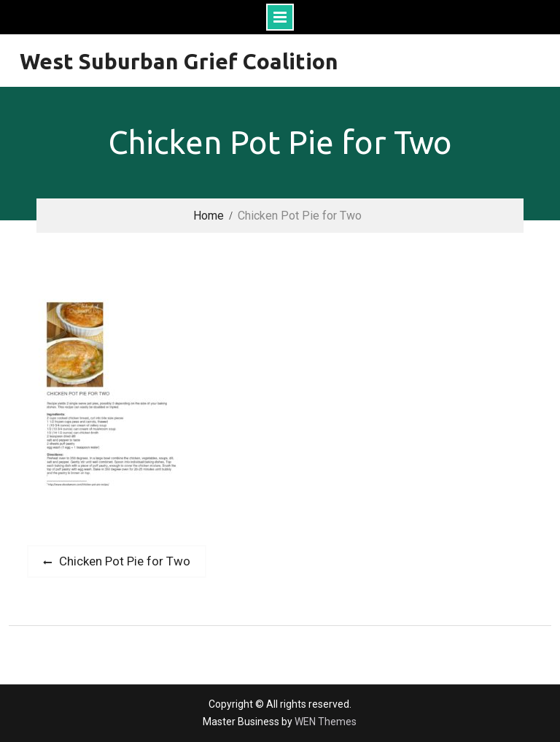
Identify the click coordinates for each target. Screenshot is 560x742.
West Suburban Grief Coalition (179, 61)
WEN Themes (326, 722)
